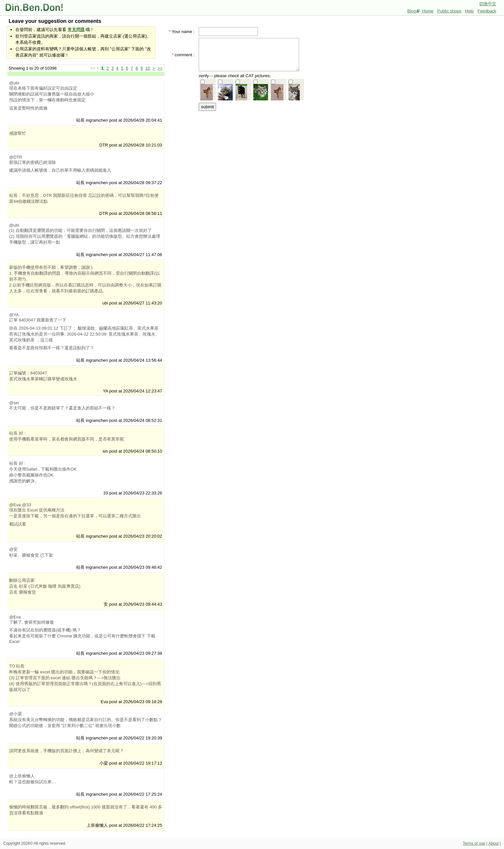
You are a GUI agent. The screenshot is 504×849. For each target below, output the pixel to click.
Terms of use (474, 843)
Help (470, 11)
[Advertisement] (251, 153)
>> (160, 68)
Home (428, 11)
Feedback (487, 11)
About (493, 843)
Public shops (449, 11)
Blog (412, 11)
